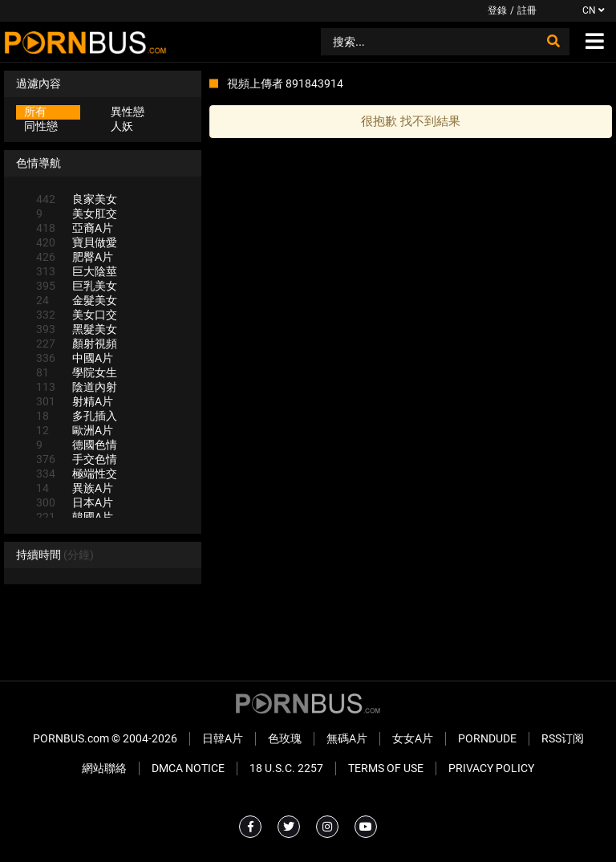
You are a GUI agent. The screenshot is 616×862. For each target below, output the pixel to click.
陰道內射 (77, 387)
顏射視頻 (77, 344)
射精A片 (75, 401)
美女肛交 (77, 213)
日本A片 (75, 502)
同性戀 (41, 126)
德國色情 (77, 445)
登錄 (497, 10)
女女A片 (413, 738)
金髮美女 (77, 300)
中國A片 (75, 358)
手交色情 (77, 459)
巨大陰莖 (77, 271)
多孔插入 (77, 416)
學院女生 (77, 372)
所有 (35, 112)
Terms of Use (386, 768)
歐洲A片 (75, 430)
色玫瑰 (285, 738)
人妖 (122, 126)
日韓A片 (223, 738)
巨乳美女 (77, 286)
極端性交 (77, 474)
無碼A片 (347, 738)
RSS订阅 (563, 738)
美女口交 (77, 315)
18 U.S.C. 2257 (286, 768)
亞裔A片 (75, 228)
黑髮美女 (77, 329)
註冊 (527, 10)
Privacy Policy (491, 768)
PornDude (487, 738)
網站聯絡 (104, 768)
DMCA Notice (188, 768)
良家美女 (77, 199)
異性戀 (128, 112)
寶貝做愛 (77, 242)
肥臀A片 (75, 257)
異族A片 (75, 488)
